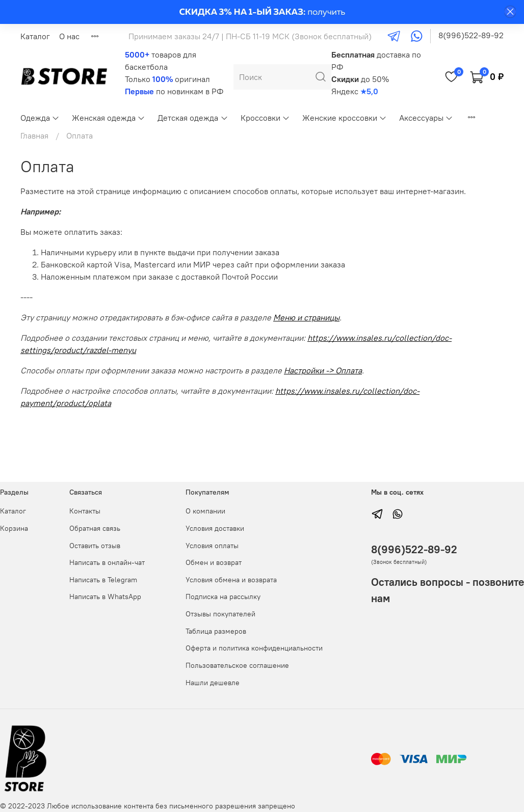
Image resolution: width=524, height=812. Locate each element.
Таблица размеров (216, 631)
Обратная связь (95, 528)
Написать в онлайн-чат (107, 562)
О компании (205, 511)
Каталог (35, 36)
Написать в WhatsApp (105, 597)
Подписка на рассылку (223, 597)
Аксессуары (426, 118)
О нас (69, 36)
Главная (34, 136)
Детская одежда (193, 118)
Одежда (40, 118)
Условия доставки (215, 528)
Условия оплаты (212, 546)
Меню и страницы (306, 317)
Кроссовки (265, 118)
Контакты (85, 511)
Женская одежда (109, 118)
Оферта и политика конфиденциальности (254, 648)
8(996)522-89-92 (471, 35)
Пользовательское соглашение (237, 665)
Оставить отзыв (95, 546)
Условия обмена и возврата (231, 580)
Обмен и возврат (214, 562)
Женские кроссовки (345, 118)
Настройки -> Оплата (323, 370)
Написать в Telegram (103, 580)
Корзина (14, 528)
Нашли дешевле (213, 683)
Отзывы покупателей (220, 614)
